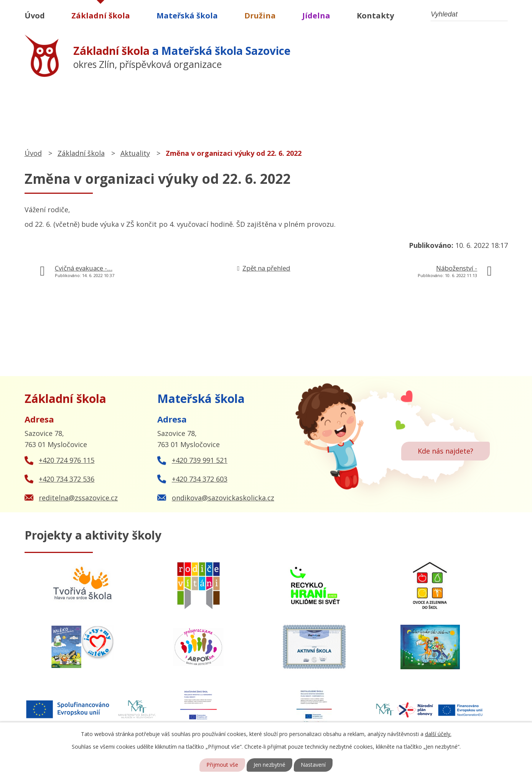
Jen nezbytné (269, 765)
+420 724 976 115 (67, 460)
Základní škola (101, 16)
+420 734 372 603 (200, 479)
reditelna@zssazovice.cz (78, 498)
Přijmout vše (222, 765)
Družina (260, 16)
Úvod (35, 16)
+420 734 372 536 (67, 479)
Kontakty (375, 16)
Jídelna (316, 16)
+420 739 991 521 (200, 460)
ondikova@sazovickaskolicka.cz (223, 498)
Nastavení (313, 765)
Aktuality (135, 153)
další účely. (438, 734)
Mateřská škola (187, 16)
